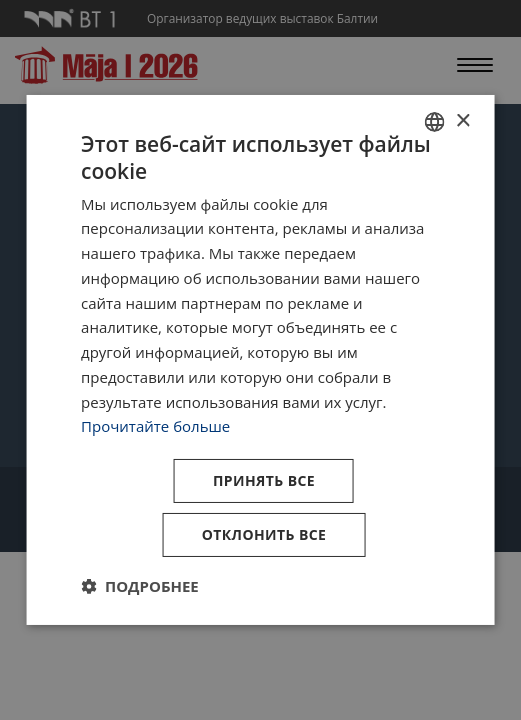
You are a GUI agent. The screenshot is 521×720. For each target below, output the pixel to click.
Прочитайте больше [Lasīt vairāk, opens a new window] (155, 426)
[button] (140, 586)
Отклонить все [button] (264, 534)
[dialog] (260, 360)
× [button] (462, 120)
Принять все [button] (264, 480)
